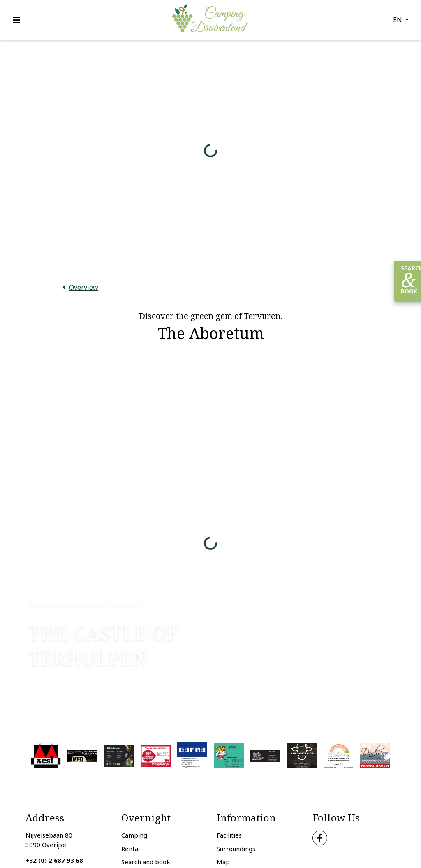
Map (223, 862)
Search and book (146, 862)
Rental (131, 849)
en (398, 20)
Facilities (229, 835)
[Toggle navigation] (19, 20)
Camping (134, 835)
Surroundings (236, 849)
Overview (84, 287)
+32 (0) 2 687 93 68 (54, 860)
